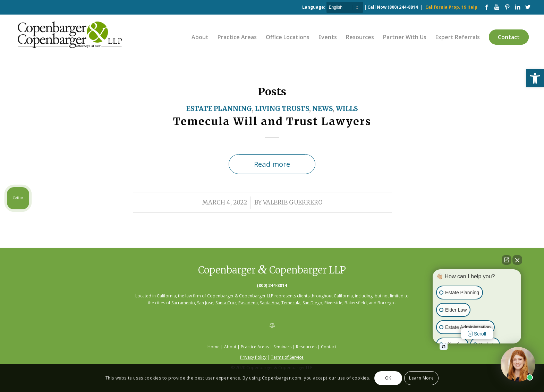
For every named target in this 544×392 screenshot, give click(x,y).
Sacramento (183, 303)
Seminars (282, 347)
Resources (307, 347)
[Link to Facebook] (486, 7)
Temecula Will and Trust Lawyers (272, 121)
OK (388, 378)
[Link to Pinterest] (507, 7)
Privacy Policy (253, 357)
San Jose (205, 303)
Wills (347, 109)
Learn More (421, 378)
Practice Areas (255, 347)
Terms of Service (287, 357)
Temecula (291, 303)
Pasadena (248, 303)
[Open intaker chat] (444, 347)
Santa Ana (270, 303)
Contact (329, 347)
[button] (535, 78)
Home (214, 347)
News (322, 109)
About (230, 347)
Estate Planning (219, 109)
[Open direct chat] (507, 260)
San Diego (312, 303)
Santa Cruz (226, 303)
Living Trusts (282, 109)
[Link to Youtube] (497, 7)
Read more (272, 164)
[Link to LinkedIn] (518, 7)
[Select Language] (345, 7)
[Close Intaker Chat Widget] (517, 260)
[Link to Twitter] (528, 7)
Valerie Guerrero (293, 203)
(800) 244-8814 (403, 7)
